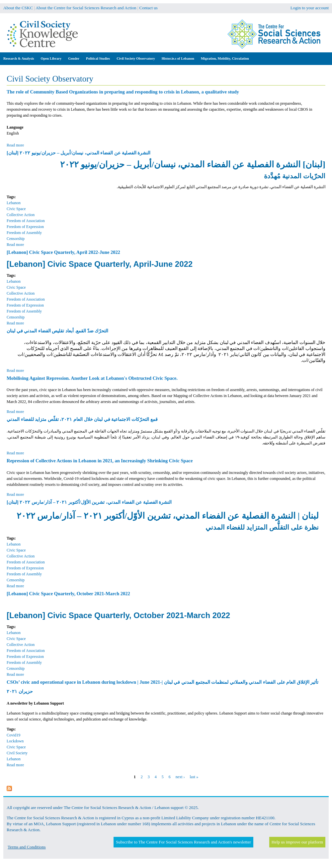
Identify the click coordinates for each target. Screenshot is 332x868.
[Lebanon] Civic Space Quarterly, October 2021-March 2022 (68, 594)
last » (194, 777)
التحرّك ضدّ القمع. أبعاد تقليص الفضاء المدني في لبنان (57, 331)
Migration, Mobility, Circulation (225, 58)
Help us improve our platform (297, 842)
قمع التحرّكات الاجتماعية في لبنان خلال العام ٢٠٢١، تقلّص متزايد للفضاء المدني (82, 419)
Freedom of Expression (25, 227)
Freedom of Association (26, 221)
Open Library (51, 58)
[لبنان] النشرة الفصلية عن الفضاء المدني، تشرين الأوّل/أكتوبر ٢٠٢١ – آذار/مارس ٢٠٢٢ (89, 502)
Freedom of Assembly (24, 233)
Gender (74, 58)
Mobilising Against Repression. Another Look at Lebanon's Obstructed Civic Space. (92, 378)
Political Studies (98, 58)
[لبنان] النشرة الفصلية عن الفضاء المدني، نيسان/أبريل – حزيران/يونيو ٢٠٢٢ (79, 153)
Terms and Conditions (27, 847)
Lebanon (14, 203)
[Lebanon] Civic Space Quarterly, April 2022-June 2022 (63, 252)
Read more (15, 145)
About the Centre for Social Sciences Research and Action (86, 8)
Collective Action (21, 215)
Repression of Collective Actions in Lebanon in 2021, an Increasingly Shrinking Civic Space (100, 461)
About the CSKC (18, 8)
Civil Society (17, 753)
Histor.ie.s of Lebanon (178, 58)
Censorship (16, 239)
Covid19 (13, 735)
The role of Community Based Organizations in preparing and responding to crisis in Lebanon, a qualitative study (123, 92)
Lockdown (15, 741)
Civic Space (16, 209)
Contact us (149, 8)
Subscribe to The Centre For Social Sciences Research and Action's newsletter (183, 842)
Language (15, 127)
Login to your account (310, 8)
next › (180, 777)
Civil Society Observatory (136, 58)
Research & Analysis (19, 58)
